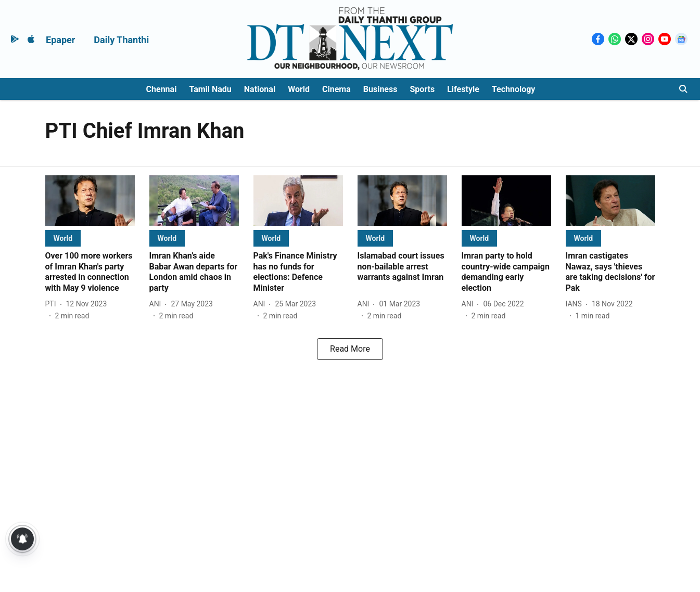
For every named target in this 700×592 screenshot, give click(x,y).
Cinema (336, 89)
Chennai (162, 89)
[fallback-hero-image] (90, 201)
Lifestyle (463, 89)
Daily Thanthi (121, 40)
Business (380, 89)
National (260, 89)
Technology (514, 89)
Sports (422, 89)
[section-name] (63, 238)
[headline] (90, 272)
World (299, 89)
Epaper (60, 40)
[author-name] (53, 304)
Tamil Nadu (210, 89)
